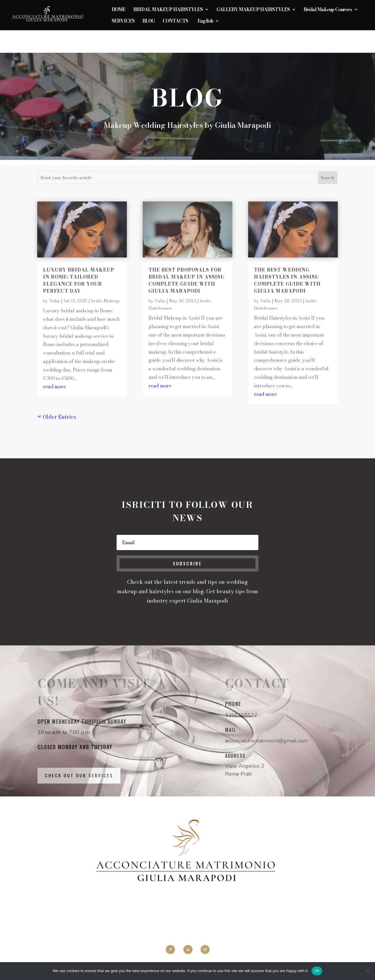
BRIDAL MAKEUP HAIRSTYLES (168, 10)
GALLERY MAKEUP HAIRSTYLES (253, 10)
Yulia (54, 301)
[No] (368, 971)
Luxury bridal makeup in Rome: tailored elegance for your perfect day (79, 280)
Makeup (112, 301)
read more (54, 386)
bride (96, 301)
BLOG (149, 22)
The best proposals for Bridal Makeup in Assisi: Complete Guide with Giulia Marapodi (186, 280)
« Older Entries (57, 417)
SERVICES (123, 22)
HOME (119, 10)
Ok (317, 971)
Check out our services (79, 775)
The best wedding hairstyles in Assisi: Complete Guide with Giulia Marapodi (287, 280)
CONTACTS (175, 22)
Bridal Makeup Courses (328, 10)
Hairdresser (160, 308)
